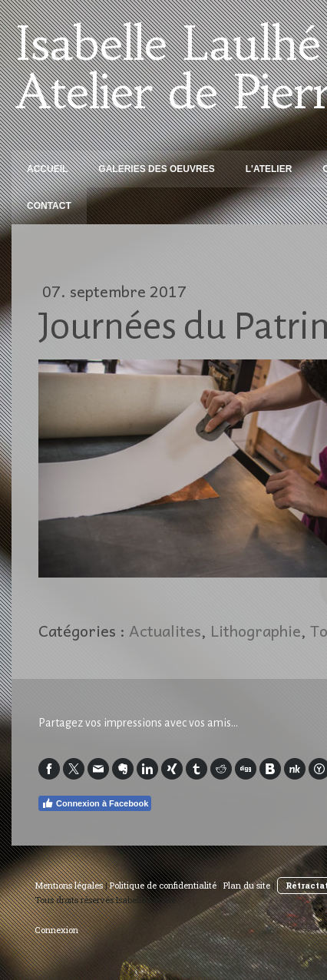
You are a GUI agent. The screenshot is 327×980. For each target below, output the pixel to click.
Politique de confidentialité (163, 885)
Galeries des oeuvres (156, 169)
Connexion (56, 930)
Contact (49, 206)
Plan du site (247, 885)
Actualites (165, 631)
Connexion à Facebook (95, 803)
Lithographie (256, 631)
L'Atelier (269, 169)
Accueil (47, 169)
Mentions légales (69, 885)
